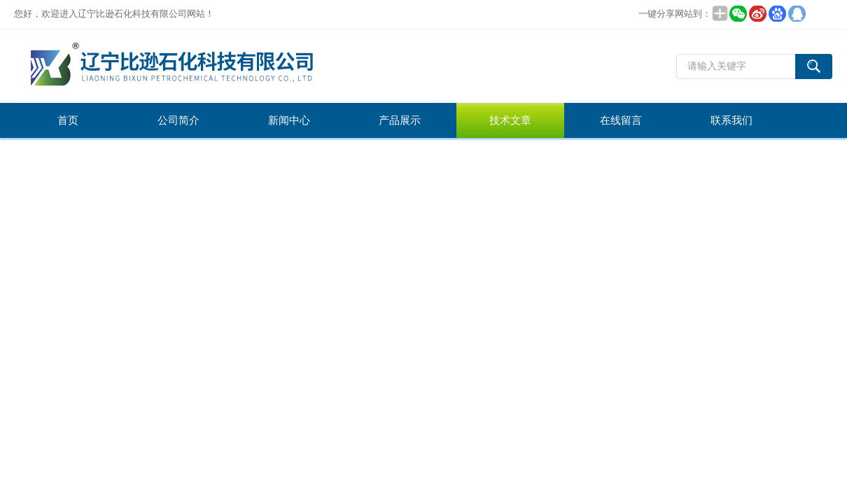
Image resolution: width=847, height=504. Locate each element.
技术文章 (510, 120)
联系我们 (731, 120)
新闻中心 (289, 120)
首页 (68, 120)
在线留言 (621, 120)
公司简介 (178, 120)
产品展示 (400, 120)
